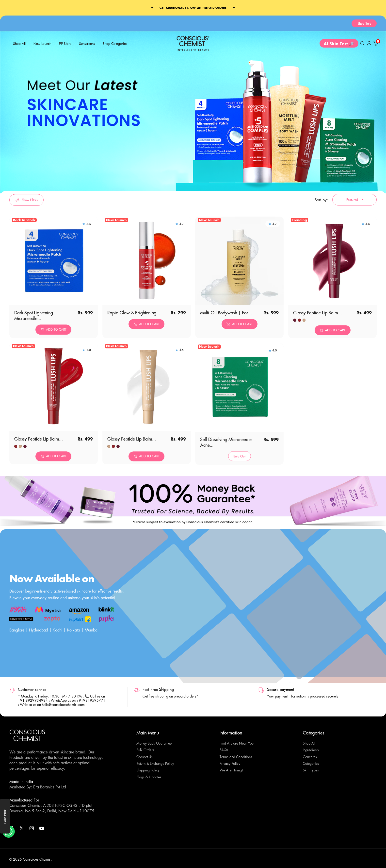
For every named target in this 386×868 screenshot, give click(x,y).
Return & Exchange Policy (155, 764)
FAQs (224, 750)
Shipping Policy (148, 770)
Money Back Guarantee (154, 743)
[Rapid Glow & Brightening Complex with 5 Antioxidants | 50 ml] (147, 270)
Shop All (309, 743)
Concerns (310, 757)
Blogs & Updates (149, 777)
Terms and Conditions (236, 757)
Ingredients (311, 750)
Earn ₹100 (5, 816)
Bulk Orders (145, 750)
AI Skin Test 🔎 (339, 45)
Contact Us (145, 757)
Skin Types (311, 770)
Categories (311, 764)
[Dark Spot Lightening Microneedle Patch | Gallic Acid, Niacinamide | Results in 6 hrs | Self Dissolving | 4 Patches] (54, 265)
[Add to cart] (53, 334)
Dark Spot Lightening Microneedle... (34, 320)
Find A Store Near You (237, 743)
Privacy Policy (230, 764)
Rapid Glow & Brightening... (134, 322)
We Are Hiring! (231, 770)
